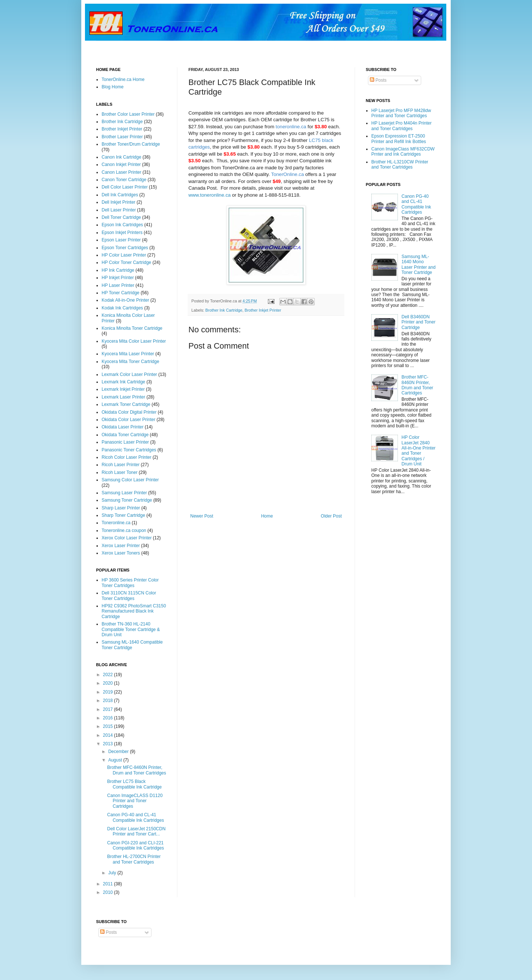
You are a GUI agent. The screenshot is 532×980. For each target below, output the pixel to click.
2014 (109, 735)
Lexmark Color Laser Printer (129, 374)
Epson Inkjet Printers (122, 233)
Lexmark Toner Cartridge (126, 404)
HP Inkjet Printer (118, 278)
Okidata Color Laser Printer (128, 420)
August (116, 760)
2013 (109, 744)
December (119, 752)
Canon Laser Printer (121, 172)
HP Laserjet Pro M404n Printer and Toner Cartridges (401, 126)
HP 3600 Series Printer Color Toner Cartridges (130, 583)
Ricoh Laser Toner (120, 472)
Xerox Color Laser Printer (127, 538)
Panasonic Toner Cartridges (129, 450)
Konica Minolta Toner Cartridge (132, 328)
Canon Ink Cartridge (121, 157)
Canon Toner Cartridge (124, 180)
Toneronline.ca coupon (124, 530)
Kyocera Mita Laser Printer (128, 354)
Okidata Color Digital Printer (129, 412)
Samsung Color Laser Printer (130, 480)
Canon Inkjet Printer (121, 165)
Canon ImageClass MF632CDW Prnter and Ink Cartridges (403, 152)
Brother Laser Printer (122, 137)
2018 (109, 701)
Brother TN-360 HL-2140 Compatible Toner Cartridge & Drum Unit (131, 629)
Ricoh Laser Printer (121, 465)
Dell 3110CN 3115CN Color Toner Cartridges (129, 596)
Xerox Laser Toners (121, 553)
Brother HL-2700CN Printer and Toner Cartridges (134, 859)
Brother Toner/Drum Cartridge (131, 144)
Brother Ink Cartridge (224, 310)
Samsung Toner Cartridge (127, 500)
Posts (378, 80)
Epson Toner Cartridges (125, 248)
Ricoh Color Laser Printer (127, 457)
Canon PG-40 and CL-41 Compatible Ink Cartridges (136, 817)
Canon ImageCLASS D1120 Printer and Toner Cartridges (135, 801)
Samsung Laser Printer (124, 493)
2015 (109, 726)
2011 (109, 884)
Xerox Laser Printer (121, 546)
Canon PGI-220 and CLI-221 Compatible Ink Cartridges (136, 845)
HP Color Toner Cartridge (126, 262)
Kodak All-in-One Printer (125, 300)
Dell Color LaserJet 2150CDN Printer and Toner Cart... (136, 831)
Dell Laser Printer (119, 210)
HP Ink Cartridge (118, 270)
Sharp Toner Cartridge (123, 515)
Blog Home (112, 87)
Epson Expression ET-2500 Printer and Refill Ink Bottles (399, 139)
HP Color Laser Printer (124, 255)
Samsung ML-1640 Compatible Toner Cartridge (132, 645)
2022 (109, 675)
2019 (109, 692)
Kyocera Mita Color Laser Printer (134, 341)
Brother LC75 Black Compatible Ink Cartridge (134, 784)
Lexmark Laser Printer (123, 397)
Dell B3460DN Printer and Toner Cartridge (419, 322)
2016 (109, 718)
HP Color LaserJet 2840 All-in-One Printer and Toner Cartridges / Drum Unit (419, 451)
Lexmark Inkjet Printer (123, 389)
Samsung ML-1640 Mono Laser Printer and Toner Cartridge (419, 265)
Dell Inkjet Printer (118, 202)
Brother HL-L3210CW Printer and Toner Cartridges (400, 165)
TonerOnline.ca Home (123, 79)
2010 (109, 892)
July (113, 873)
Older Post (331, 516)
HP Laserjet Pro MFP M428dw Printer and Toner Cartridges (401, 113)
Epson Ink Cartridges (122, 225)
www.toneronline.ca (209, 195)
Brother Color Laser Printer (128, 114)
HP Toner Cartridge (120, 293)
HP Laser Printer (118, 285)
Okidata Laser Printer (122, 427)
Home (267, 516)
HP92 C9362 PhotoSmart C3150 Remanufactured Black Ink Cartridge (134, 611)
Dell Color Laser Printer (125, 187)
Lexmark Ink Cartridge (123, 382)
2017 (109, 709)
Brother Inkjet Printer (263, 310)
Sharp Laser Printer (121, 508)
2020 (109, 683)
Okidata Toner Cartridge (125, 435)
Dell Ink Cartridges (120, 195)
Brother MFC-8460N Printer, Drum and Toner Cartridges (137, 770)
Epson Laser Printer (121, 240)
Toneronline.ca (116, 523)
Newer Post (202, 516)
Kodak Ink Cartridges (122, 308)
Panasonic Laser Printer (125, 442)
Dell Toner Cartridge (121, 217)
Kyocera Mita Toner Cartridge (130, 362)
